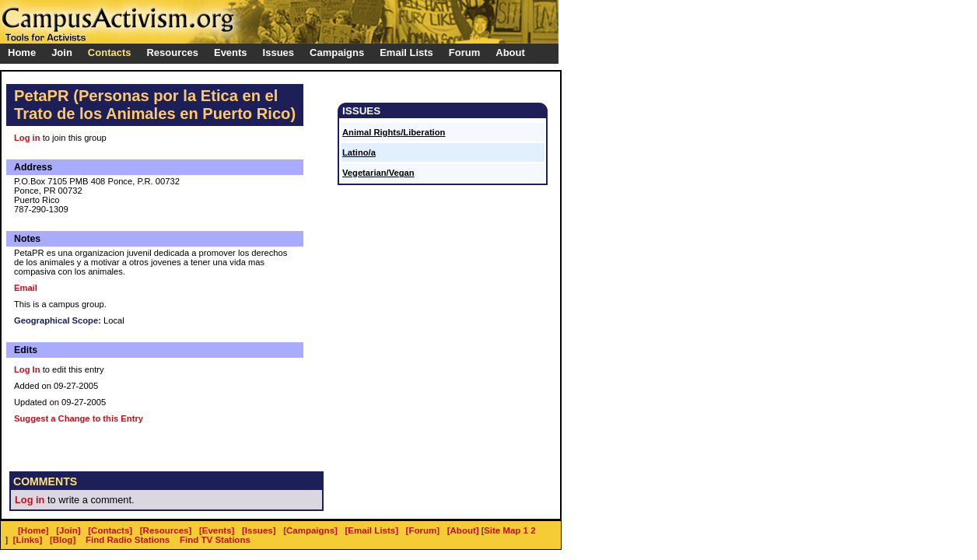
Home (22, 52)
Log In (27, 369)
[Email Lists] (372, 530)
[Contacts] (110, 530)
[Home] (33, 530)
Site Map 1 (506, 530)
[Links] (28, 540)
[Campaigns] (310, 530)
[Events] (217, 530)
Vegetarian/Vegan (378, 173)
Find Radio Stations (128, 540)
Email (26, 288)
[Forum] (423, 530)
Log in (27, 138)
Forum (464, 52)
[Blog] (63, 540)
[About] (463, 530)
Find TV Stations (215, 540)
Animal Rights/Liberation (394, 132)
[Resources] (166, 530)
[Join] (68, 530)
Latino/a (359, 152)
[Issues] (259, 530)
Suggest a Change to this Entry (79, 418)
